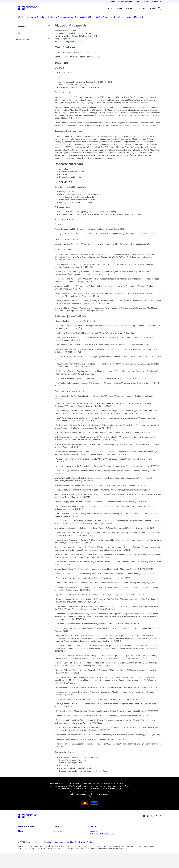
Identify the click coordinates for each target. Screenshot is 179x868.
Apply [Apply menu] (119, 8)
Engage (21, 845)
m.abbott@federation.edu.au (72, 42)
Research (22, 27)
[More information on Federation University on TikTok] (160, 816)
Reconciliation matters (100, 794)
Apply (21, 836)
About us (22, 33)
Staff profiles (101, 17)
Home (112, 2)
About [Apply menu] (153, 8)
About (21, 849)
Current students (125, 2)
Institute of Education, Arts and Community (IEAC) (70, 17)
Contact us (157, 2)
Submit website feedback (85, 857)
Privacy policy (58, 857)
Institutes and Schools (34, 17)
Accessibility (69, 857)
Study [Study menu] (110, 8)
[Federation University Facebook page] (148, 816)
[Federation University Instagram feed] (152, 816)
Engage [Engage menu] (142, 8)
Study (21, 831)
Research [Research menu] (130, 8)
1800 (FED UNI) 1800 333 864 (102, 834)
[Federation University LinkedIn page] (156, 816)
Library (146, 2)
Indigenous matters (78, 794)
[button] (49, 27)
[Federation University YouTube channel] (144, 816)
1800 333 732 (96, 848)
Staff (137, 2)
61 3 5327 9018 (96, 841)
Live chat (58, 831)
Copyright (47, 857)
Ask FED (57, 840)
